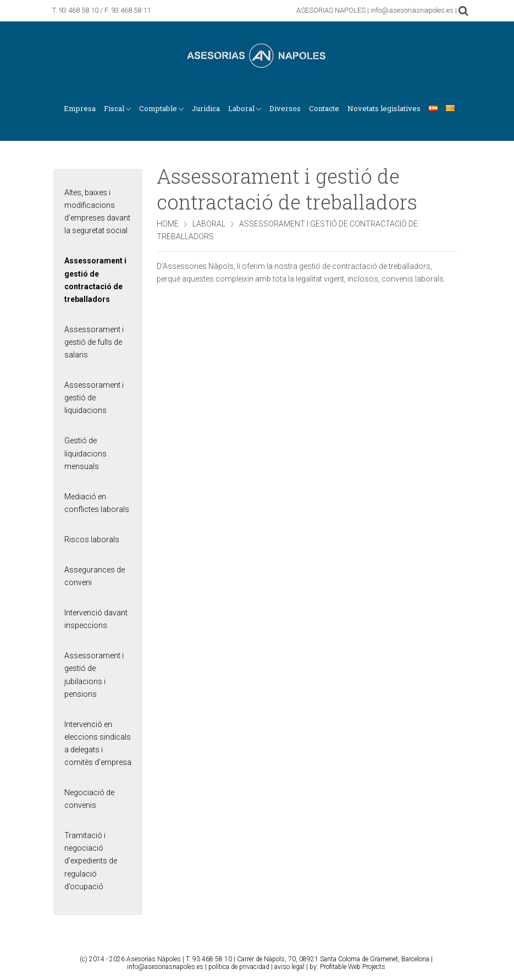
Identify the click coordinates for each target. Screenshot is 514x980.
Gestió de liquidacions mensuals (85, 453)
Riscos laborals (92, 539)
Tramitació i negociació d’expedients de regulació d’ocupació (91, 861)
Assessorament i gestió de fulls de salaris (94, 342)
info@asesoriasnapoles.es (165, 967)
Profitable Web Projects (353, 967)
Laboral (209, 224)
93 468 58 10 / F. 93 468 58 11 (105, 10)
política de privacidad (239, 967)
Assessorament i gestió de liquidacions (94, 398)
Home (168, 224)
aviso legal (289, 967)
